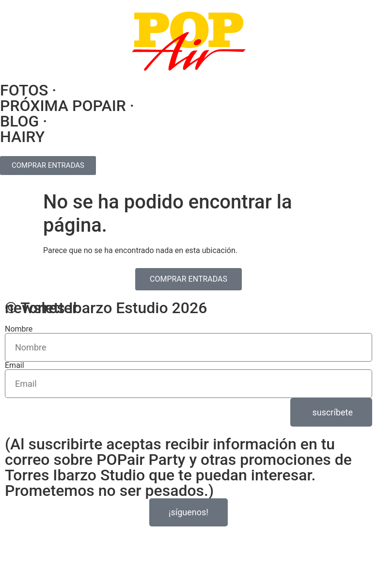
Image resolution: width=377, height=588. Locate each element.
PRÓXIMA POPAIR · (67, 106)
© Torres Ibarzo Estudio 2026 (106, 308)
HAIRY (22, 137)
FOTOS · (28, 90)
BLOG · (24, 121)
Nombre (19, 329)
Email (15, 366)
